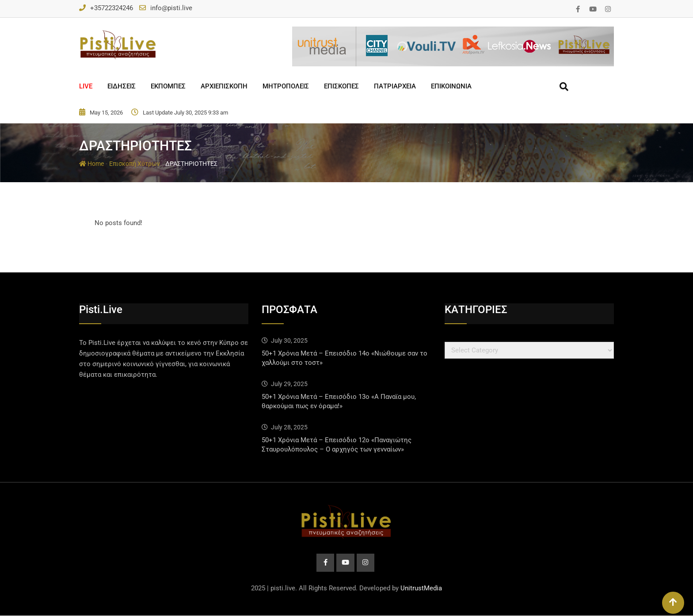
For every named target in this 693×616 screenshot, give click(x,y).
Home (91, 164)
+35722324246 (112, 8)
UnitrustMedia (421, 589)
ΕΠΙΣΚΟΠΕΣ (341, 86)
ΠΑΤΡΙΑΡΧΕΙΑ (395, 86)
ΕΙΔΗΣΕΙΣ (122, 86)
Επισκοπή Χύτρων (135, 164)
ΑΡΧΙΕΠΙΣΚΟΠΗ (224, 86)
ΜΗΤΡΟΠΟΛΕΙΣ (286, 86)
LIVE (86, 86)
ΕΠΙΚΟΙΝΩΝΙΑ (451, 86)
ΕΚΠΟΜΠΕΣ (168, 86)
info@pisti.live (171, 8)
